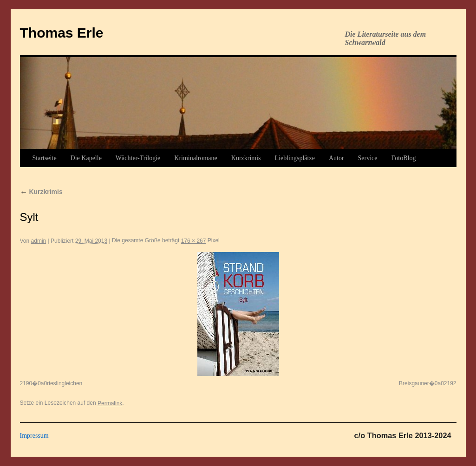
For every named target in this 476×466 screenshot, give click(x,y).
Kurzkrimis (246, 158)
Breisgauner (414, 383)
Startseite (45, 158)
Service (368, 158)
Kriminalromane (196, 158)
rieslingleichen (65, 383)
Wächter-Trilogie (138, 158)
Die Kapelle (86, 158)
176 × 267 (194, 241)
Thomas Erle (62, 33)
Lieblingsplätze (295, 158)
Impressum (34, 436)
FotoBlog (404, 158)
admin (39, 241)
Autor (336, 158)
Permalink (110, 403)
